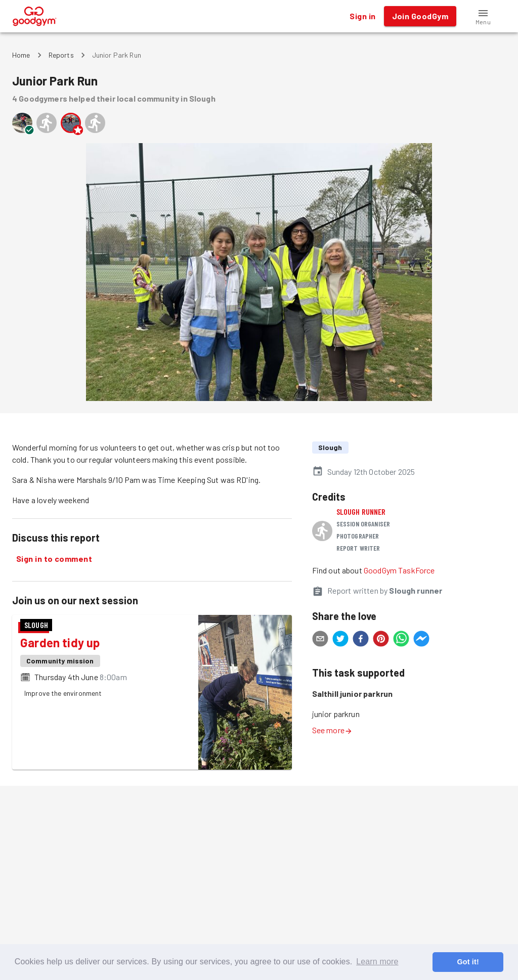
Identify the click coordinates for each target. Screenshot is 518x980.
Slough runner (361, 511)
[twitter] (340, 640)
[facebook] (361, 640)
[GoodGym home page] (35, 15)
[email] (320, 640)
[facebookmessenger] (421, 640)
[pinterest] (381, 640)
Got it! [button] (468, 962)
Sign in (362, 16)
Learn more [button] (377, 962)
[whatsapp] (401, 640)
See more (332, 730)
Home (21, 55)
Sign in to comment (54, 559)
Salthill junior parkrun (352, 694)
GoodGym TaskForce (399, 570)
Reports (61, 55)
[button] (483, 16)
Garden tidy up (60, 642)
